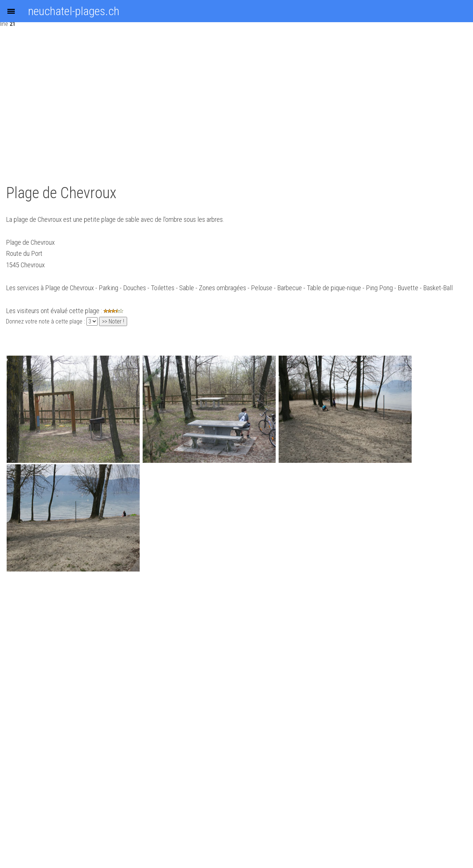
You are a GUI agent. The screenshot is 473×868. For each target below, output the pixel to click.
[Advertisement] (160, 103)
